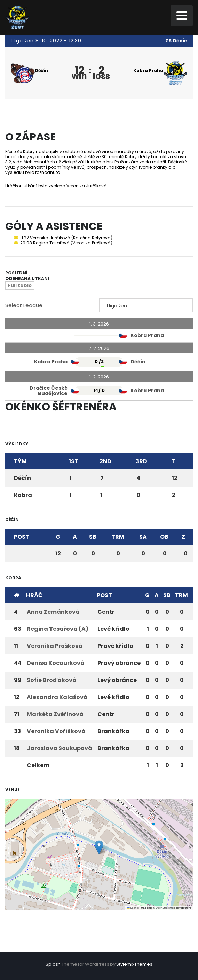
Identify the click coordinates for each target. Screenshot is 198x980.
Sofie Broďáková (52, 680)
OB (164, 537)
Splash (53, 964)
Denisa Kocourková (56, 663)
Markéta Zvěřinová (55, 714)
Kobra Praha (148, 70)
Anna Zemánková (53, 612)
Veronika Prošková (55, 646)
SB (93, 537)
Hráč (34, 595)
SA (143, 537)
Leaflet (133, 908)
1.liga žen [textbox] (117, 306)
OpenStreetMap (165, 908)
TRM (118, 537)
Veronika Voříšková (56, 731)
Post (22, 537)
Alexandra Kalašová (57, 697)
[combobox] (146, 305)
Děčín (41, 70)
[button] (99, 847)
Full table (20, 285)
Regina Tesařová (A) (58, 629)
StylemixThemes (134, 964)
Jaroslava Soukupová (60, 748)
